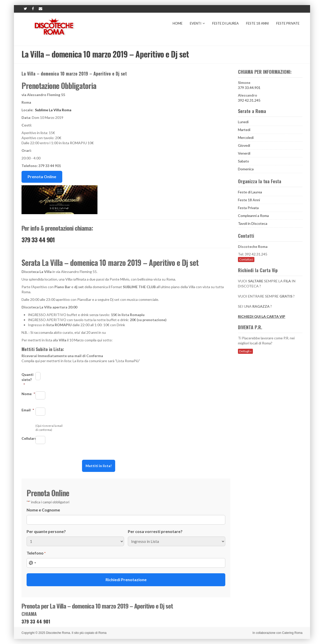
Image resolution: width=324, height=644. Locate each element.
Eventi (197, 23)
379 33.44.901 (249, 88)
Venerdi (244, 153)
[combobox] (32, 563)
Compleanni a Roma (253, 216)
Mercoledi (246, 137)
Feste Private (288, 23)
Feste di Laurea (225, 23)
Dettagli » (245, 351)
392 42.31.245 (249, 100)
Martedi (244, 130)
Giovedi (244, 145)
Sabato (244, 161)
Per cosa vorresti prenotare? (155, 531)
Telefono (36, 553)
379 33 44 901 (50, 166)
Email (28, 410)
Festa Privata (248, 208)
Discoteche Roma (58, 633)
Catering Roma (292, 633)
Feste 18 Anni (257, 23)
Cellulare (28, 438)
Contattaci (246, 259)
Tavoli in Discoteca (253, 223)
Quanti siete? (27, 380)
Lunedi (243, 122)
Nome (28, 394)
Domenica (246, 169)
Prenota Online (42, 177)
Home (178, 23)
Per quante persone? (46, 531)
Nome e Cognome (43, 510)
